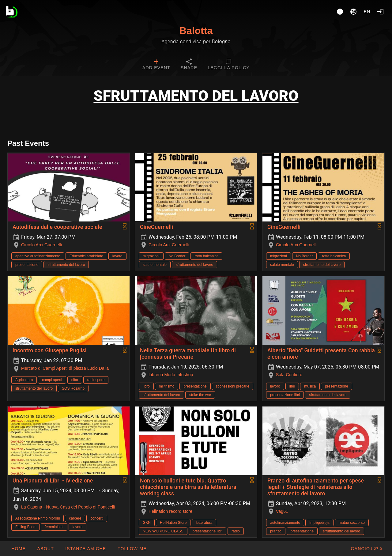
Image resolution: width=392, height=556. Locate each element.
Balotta (196, 31)
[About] (340, 12)
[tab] (156, 65)
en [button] (367, 12)
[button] (85, 549)
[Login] (380, 12)
